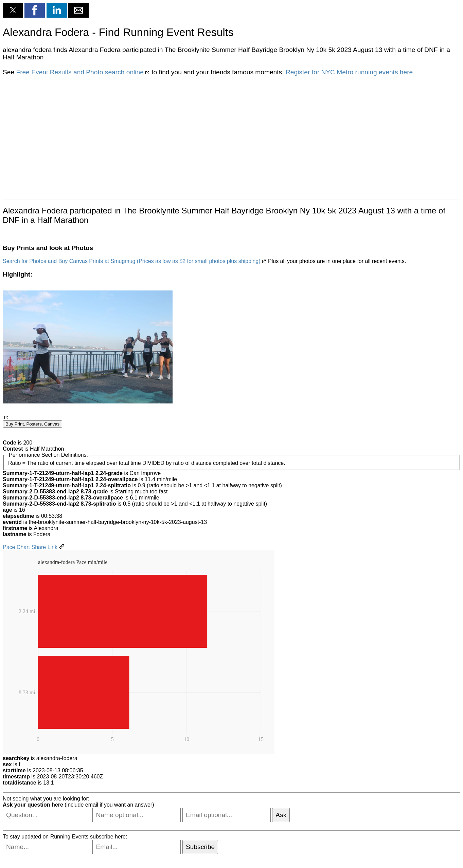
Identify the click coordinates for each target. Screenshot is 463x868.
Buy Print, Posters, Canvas (32, 424)
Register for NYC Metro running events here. (350, 72)
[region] (231, 137)
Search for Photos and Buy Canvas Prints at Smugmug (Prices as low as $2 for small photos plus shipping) (132, 261)
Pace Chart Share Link (30, 547)
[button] (13, 10)
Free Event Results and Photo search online (80, 72)
